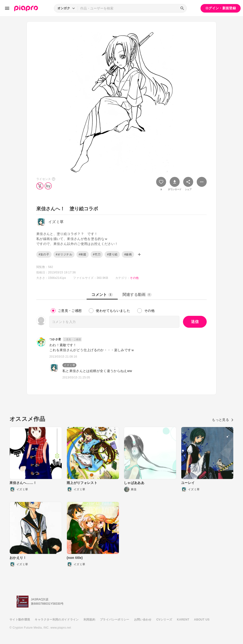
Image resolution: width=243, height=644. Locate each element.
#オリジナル (64, 254)
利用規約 (89, 620)
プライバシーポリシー (115, 620)
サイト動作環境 (20, 620)
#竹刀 (97, 254)
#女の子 (44, 254)
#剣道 (83, 254)
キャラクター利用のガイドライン (57, 620)
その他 (134, 278)
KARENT (183, 620)
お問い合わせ (143, 620)
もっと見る (223, 420)
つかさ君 (55, 339)
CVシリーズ (164, 620)
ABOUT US (202, 620)
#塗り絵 (112, 254)
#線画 (128, 254)
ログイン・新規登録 (221, 8)
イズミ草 (69, 365)
